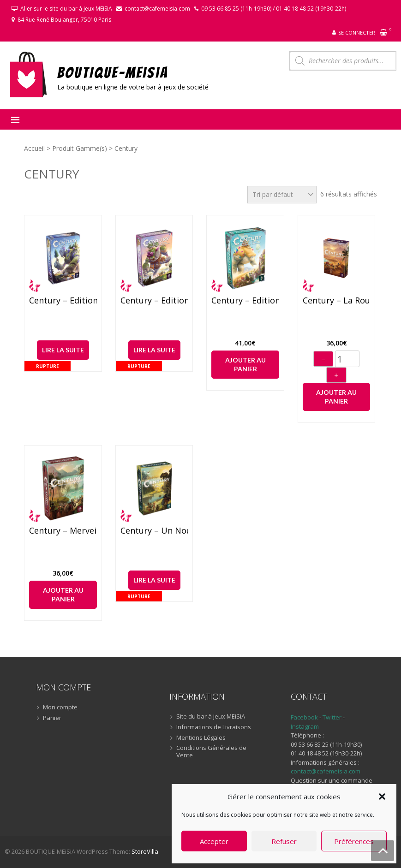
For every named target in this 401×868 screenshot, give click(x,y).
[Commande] (282, 195)
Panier (52, 718)
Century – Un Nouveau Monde (154, 531)
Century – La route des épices (336, 301)
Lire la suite (63, 350)
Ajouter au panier (245, 365)
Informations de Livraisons (214, 727)
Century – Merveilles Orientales (63, 531)
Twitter (333, 717)
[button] (382, 797)
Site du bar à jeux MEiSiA (211, 717)
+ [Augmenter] (336, 375)
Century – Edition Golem (63, 301)
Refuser (284, 841)
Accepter (214, 841)
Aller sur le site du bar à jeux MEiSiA (66, 9)
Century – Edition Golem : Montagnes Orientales (154, 301)
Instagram (305, 726)
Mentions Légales (201, 738)
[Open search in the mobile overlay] (343, 61)
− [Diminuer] (323, 360)
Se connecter (357, 33)
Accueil (34, 148)
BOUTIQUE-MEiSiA (113, 72)
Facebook (304, 717)
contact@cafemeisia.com (157, 9)
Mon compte (60, 707)
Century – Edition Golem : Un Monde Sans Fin (245, 301)
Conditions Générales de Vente (211, 752)
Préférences (354, 841)
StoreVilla (145, 851)
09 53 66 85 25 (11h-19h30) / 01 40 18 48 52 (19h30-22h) (274, 9)
